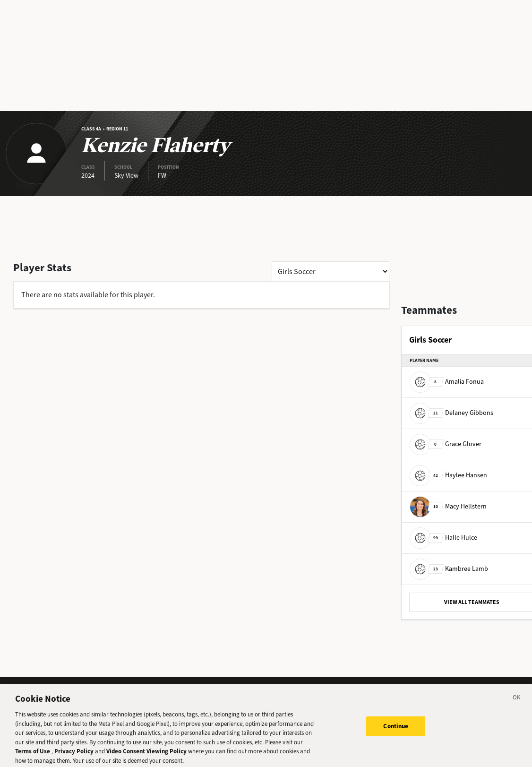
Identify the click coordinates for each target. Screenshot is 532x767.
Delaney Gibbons (451, 413)
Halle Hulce (443, 538)
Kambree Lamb (449, 569)
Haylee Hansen (448, 475)
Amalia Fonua (447, 382)
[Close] (517, 704)
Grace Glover (446, 444)
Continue (396, 731)
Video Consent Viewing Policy (146, 756)
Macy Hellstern (448, 506)
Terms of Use (33, 756)
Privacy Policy (74, 756)
